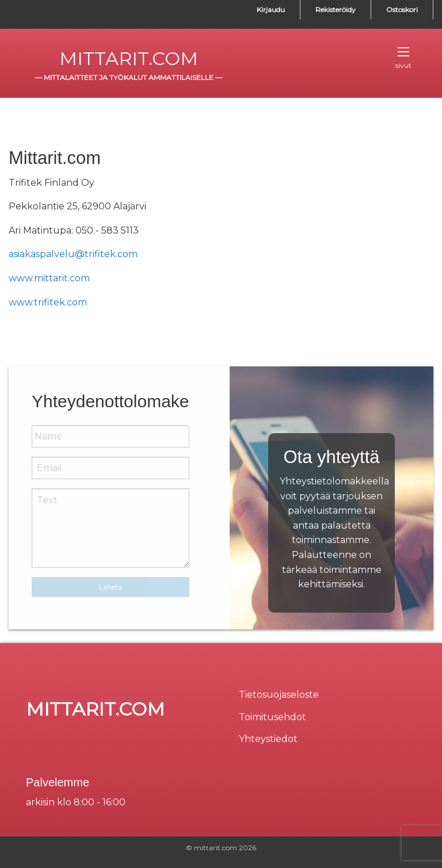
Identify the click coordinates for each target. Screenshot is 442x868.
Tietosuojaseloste (279, 695)
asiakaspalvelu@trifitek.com (73, 254)
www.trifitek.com (49, 302)
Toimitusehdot (273, 717)
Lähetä (110, 587)
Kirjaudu (271, 9)
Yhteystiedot (268, 739)
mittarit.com (129, 58)
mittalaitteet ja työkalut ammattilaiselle (129, 77)
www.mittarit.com (49, 278)
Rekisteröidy (336, 9)
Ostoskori (402, 9)
